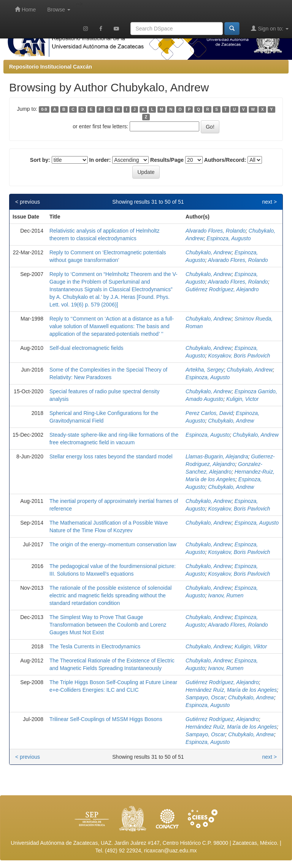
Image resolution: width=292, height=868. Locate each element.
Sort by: (40, 160)
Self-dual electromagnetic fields (86, 348)
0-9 (44, 109)
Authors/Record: (225, 160)
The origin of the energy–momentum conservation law (113, 544)
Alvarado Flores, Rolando (216, 231)
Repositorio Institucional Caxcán (51, 67)
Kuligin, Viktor (251, 646)
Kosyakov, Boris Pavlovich (239, 356)
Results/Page (167, 160)
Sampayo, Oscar (205, 697)
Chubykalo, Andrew (209, 252)
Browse (59, 10)
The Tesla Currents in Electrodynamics (95, 646)
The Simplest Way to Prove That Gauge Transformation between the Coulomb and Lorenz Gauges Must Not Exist (108, 625)
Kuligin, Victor (242, 399)
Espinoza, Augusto (229, 238)
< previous (28, 202)
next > (269, 202)
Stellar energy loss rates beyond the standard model (111, 456)
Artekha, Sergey (205, 370)
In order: (100, 160)
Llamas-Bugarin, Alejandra (217, 456)
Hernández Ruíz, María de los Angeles (231, 690)
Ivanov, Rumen (226, 595)
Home (25, 9)
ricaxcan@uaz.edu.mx (171, 850)
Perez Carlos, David (209, 413)
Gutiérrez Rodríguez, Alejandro (222, 289)
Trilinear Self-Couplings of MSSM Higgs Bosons (106, 719)
